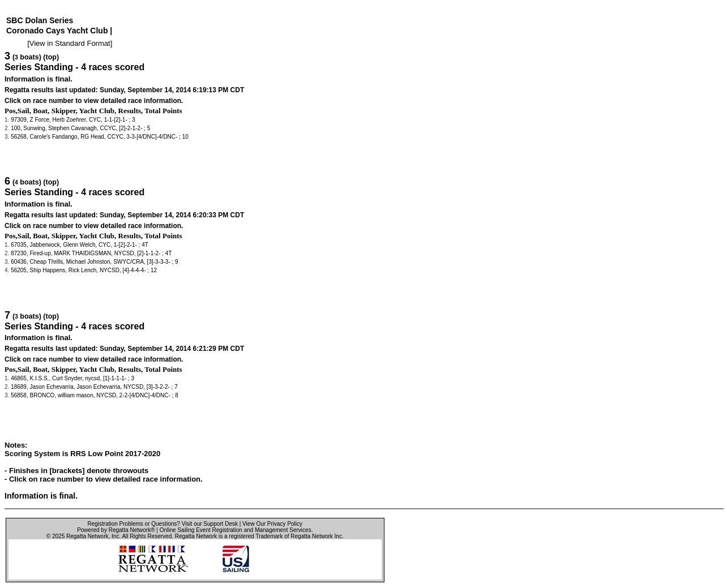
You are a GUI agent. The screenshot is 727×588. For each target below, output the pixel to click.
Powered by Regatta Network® (116, 530)
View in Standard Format (70, 43)
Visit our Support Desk (210, 524)
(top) (51, 57)
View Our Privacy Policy (272, 524)
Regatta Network (87, 536)
